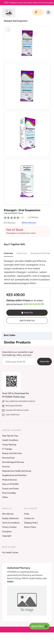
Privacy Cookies (9, 527)
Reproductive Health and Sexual (17, 471)
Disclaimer (7, 532)
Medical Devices (10, 480)
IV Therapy (7, 449)
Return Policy (30, 527)
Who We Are (8, 514)
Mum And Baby (9, 493)
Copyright (7, 536)
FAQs (27, 514)
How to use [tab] (22, 253)
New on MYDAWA (10, 484)
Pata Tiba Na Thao (10, 436)
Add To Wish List (27, 321)
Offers (5, 497)
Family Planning (9, 445)
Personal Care (8, 458)
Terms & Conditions (11, 523)
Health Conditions (10, 440)
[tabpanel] (27, 272)
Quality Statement (10, 518)
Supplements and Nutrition (14, 475)
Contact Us (29, 518)
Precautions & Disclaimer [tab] (42, 253)
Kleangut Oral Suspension (16, 21)
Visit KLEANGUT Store (13, 213)
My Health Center (10, 553)
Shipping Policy (31, 523)
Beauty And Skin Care (12, 453)
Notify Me (27, 313)
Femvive (6, 467)
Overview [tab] (8, 253)
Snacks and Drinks (10, 489)
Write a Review (29, 223)
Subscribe (44, 361)
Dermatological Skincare (13, 462)
